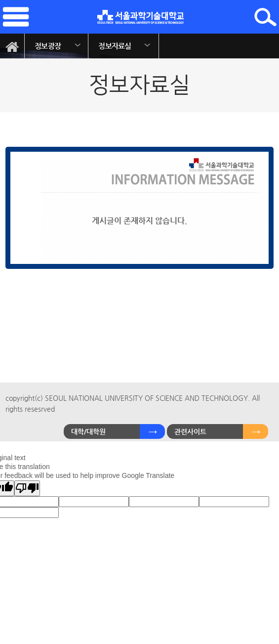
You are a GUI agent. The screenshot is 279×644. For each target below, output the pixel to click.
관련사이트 (190, 431)
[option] (57, 46)
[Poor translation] (27, 488)
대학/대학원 (88, 431)
